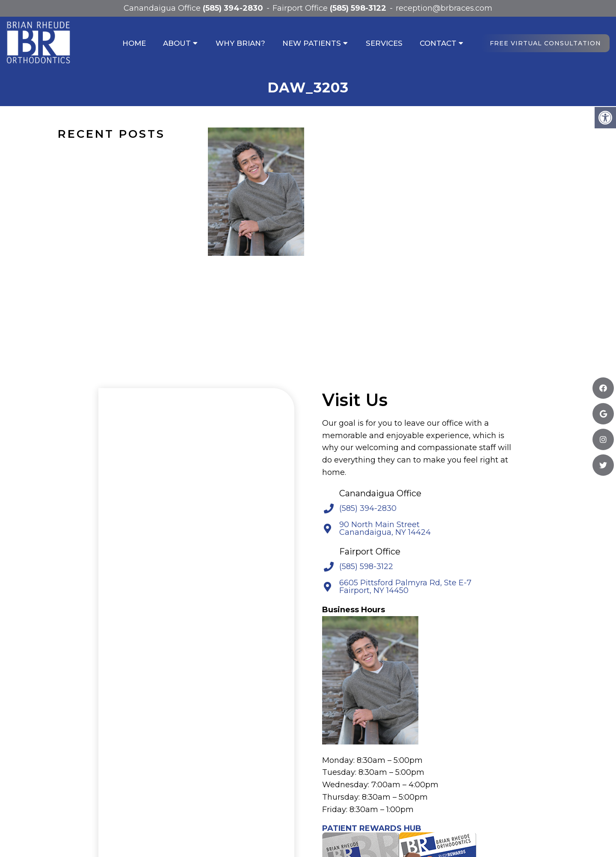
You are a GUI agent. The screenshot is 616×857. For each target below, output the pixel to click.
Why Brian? (240, 43)
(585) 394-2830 (233, 8)
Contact (438, 43)
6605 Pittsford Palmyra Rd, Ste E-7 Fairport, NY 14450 (405, 587)
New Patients (312, 43)
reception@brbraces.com (444, 8)
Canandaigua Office (163, 8)
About (177, 43)
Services (384, 43)
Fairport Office (301, 8)
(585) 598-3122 (358, 8)
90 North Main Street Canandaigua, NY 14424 (385, 528)
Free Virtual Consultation (545, 43)
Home (134, 43)
